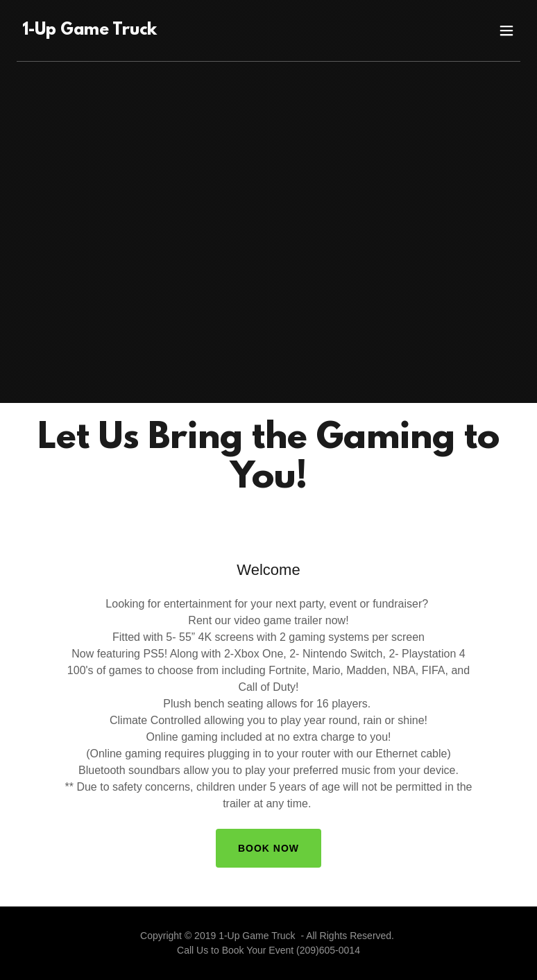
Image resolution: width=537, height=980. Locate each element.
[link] (89, 31)
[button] (506, 31)
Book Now (268, 848)
